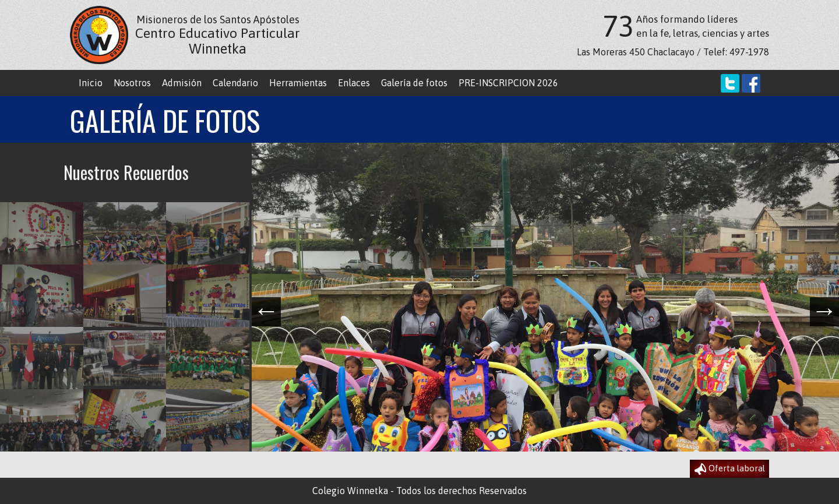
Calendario (235, 83)
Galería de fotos (414, 83)
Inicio (91, 83)
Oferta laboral (730, 469)
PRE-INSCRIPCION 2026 (508, 83)
